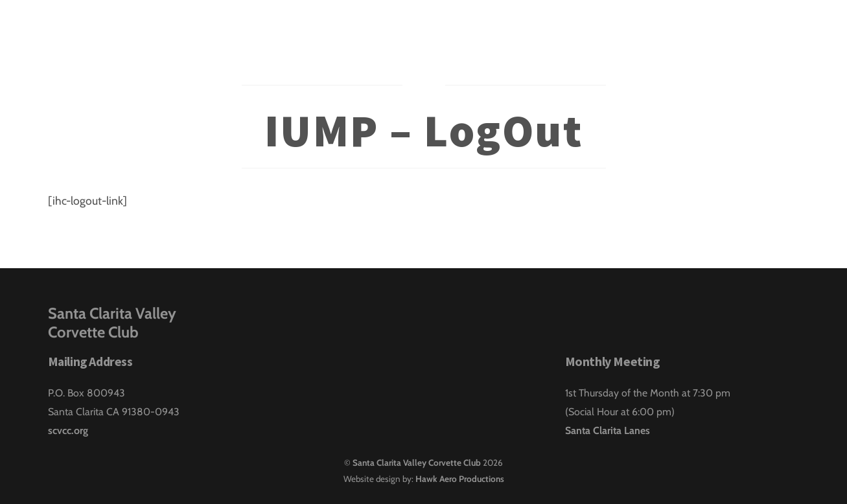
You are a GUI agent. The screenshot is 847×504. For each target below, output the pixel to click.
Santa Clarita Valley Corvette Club (417, 463)
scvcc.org (68, 430)
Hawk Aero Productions (460, 479)
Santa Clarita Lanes (608, 430)
